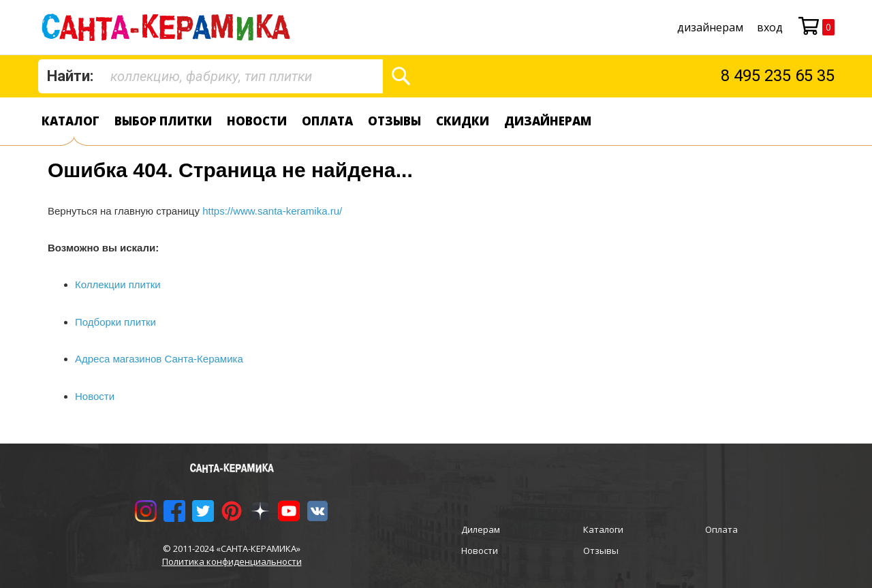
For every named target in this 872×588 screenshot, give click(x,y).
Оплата (327, 121)
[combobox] (211, 76)
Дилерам (481, 529)
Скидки (463, 121)
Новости (257, 121)
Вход (770, 27)
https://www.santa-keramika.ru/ (272, 211)
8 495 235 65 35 (778, 76)
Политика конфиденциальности (232, 561)
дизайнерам (710, 27)
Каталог (71, 121)
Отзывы (394, 121)
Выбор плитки (163, 121)
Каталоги (603, 529)
